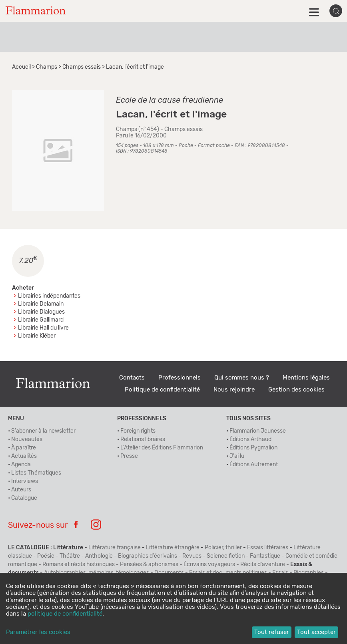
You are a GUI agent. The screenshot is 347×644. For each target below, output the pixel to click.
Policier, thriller (223, 548)
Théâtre (70, 556)
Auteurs (21, 490)
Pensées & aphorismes (149, 564)
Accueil (21, 67)
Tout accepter (316, 632)
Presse (129, 456)
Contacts (132, 378)
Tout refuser (272, 632)
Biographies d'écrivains (148, 556)
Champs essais (82, 67)
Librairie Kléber (37, 336)
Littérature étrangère (173, 548)
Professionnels (179, 378)
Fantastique (265, 556)
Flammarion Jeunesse (258, 431)
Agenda (21, 465)
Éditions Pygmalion (253, 448)
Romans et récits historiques (79, 564)
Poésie (46, 556)
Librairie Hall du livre (43, 328)
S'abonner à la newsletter (43, 431)
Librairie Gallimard (41, 320)
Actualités (24, 456)
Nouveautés (27, 439)
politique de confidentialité (65, 614)
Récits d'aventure (263, 564)
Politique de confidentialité (162, 390)
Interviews (25, 481)
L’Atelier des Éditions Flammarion (162, 448)
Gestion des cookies (296, 390)
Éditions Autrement (254, 465)
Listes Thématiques (36, 473)
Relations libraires (143, 439)
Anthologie (99, 556)
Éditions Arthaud (250, 439)
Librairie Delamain (41, 304)
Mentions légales (306, 378)
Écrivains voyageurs (209, 564)
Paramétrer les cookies (38, 632)
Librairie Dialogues (41, 312)
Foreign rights (138, 431)
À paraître (24, 448)
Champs (47, 67)
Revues (192, 556)
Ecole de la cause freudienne (170, 100)
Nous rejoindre (234, 390)
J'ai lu (237, 456)
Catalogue (24, 498)
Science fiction (226, 556)
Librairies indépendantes (49, 296)
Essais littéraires (268, 548)
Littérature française (115, 548)
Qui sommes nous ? (242, 378)
